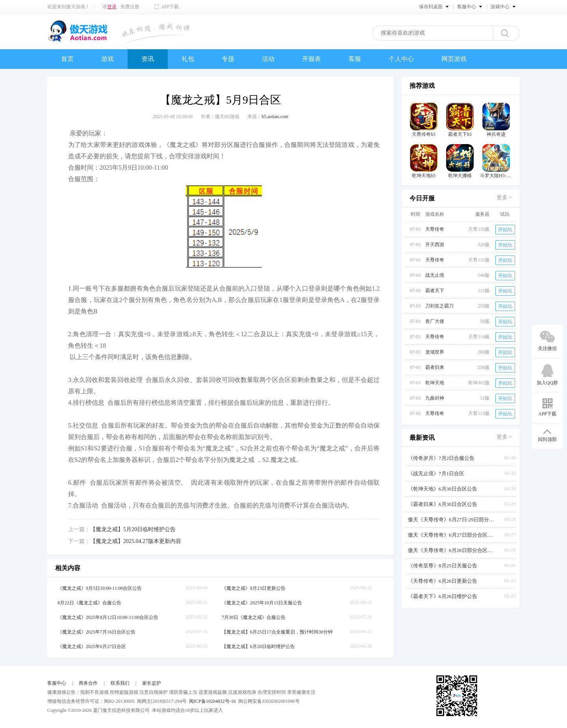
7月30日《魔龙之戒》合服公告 (254, 617)
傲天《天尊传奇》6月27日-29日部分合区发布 (451, 520)
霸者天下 (435, 291)
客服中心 (57, 683)
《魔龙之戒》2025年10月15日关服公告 (262, 603)
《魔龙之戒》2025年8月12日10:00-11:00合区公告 (108, 617)
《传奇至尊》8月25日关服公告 (443, 566)
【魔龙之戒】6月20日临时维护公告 (258, 646)
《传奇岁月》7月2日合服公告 (441, 458)
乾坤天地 (435, 383)
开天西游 (435, 245)
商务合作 (88, 683)
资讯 (148, 59)
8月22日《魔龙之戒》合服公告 (89, 603)
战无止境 (435, 275)
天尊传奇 (435, 229)
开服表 (311, 59)
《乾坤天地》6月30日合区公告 (443, 489)
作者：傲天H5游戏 (220, 117)
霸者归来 (435, 367)
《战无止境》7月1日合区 (436, 473)
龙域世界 (435, 352)
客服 (355, 59)
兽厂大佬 (435, 321)
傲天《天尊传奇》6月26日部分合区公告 (451, 550)
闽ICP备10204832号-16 (212, 701)
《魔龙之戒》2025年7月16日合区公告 (96, 632)
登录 (112, 7)
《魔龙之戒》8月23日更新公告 (254, 588)
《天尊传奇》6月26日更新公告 (443, 581)
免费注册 (130, 7)
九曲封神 (435, 398)
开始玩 (505, 230)
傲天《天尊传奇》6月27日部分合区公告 (451, 535)
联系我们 (120, 683)
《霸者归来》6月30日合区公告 (443, 504)
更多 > (504, 197)
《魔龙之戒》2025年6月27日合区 (92, 646)
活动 (268, 59)
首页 (67, 59)
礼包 (188, 59)
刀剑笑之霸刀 (439, 306)
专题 (228, 59)
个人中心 (401, 59)
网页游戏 (454, 59)
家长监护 (152, 683)
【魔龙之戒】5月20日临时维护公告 (133, 529)
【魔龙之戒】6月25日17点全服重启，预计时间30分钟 (277, 632)
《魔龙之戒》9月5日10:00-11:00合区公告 (100, 588)
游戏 (107, 59)
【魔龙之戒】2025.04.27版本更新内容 (136, 541)
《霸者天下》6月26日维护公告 (443, 596)
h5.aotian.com (275, 117)
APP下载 (170, 7)
